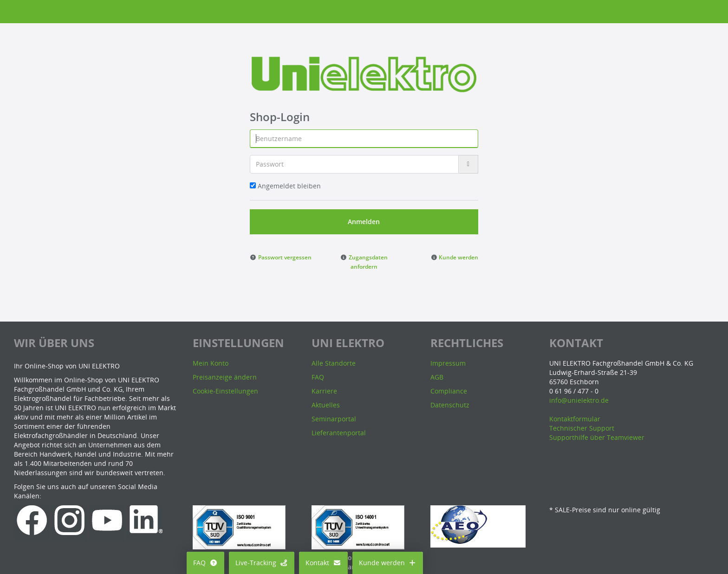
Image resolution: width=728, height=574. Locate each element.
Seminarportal (334, 419)
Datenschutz (450, 405)
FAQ (205, 563)
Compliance (449, 391)
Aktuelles (326, 405)
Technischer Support (582, 428)
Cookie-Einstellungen (225, 391)
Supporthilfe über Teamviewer (597, 437)
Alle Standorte (334, 363)
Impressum (448, 363)
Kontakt (323, 563)
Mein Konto (211, 363)
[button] (281, 257)
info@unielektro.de (579, 400)
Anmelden (364, 222)
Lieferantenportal (339, 433)
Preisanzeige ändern (225, 377)
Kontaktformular (575, 419)
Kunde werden (388, 563)
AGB (437, 377)
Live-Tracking (262, 563)
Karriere (324, 391)
